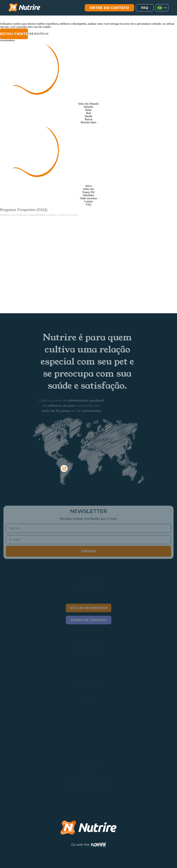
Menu (12, 40)
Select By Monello (88, 104)
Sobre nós (88, 189)
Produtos (5, 40)
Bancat (88, 119)
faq (145, 8)
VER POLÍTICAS (38, 34)
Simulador (89, 195)
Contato (89, 201)
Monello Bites (88, 122)
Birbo (88, 110)
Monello (88, 107)
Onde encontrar (88, 198)
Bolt (88, 113)
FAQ (89, 204)
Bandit (89, 116)
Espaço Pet (89, 192)
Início (88, 186)
